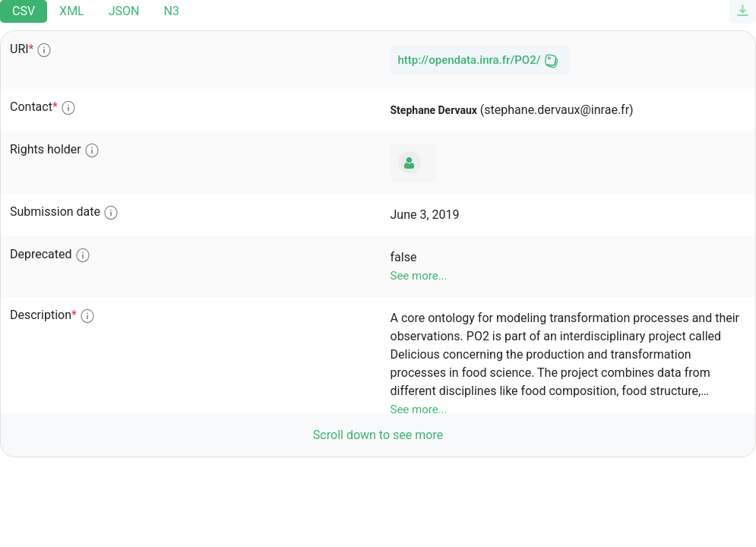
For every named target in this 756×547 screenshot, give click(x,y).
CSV (24, 11)
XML (72, 11)
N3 (171, 11)
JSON (124, 11)
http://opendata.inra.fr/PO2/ (470, 60)
